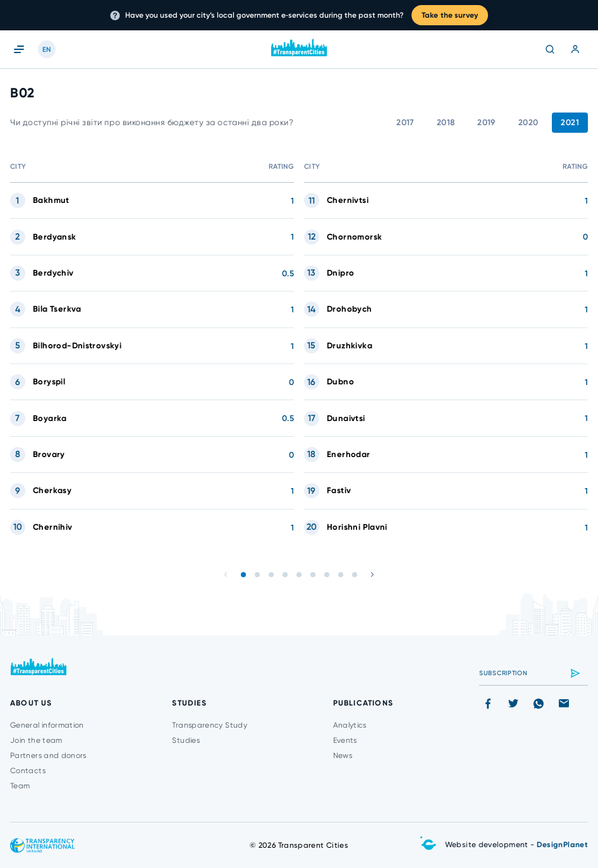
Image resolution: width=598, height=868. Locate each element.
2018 (446, 122)
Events (345, 740)
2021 (570, 122)
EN (47, 50)
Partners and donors (48, 755)
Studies (186, 740)
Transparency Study (209, 725)
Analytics (350, 725)
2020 (528, 122)
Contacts (28, 771)
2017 (405, 122)
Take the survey (450, 15)
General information (47, 725)
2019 (486, 122)
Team (20, 786)
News (343, 755)
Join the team (36, 740)
